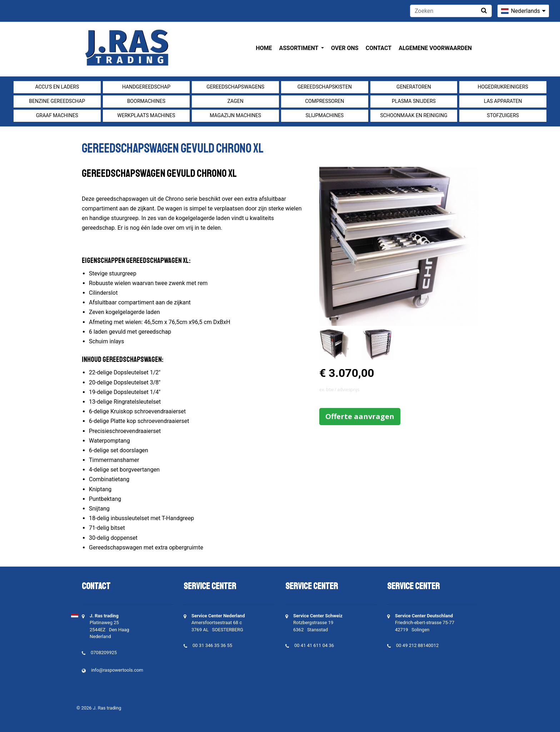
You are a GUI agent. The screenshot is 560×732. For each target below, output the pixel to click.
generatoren (414, 87)
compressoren (324, 101)
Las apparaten (503, 101)
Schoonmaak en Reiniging (414, 115)
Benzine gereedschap (57, 101)
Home (264, 48)
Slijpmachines (324, 115)
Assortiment (299, 48)
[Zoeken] (451, 11)
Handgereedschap (146, 87)
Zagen (236, 101)
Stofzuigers (503, 115)
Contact (379, 48)
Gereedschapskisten (325, 87)
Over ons (345, 48)
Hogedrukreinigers (503, 87)
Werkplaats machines (146, 115)
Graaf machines (57, 115)
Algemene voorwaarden (435, 48)
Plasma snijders (414, 101)
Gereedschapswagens (235, 87)
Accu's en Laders (57, 87)
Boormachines (146, 101)
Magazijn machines (235, 115)
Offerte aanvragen (360, 416)
